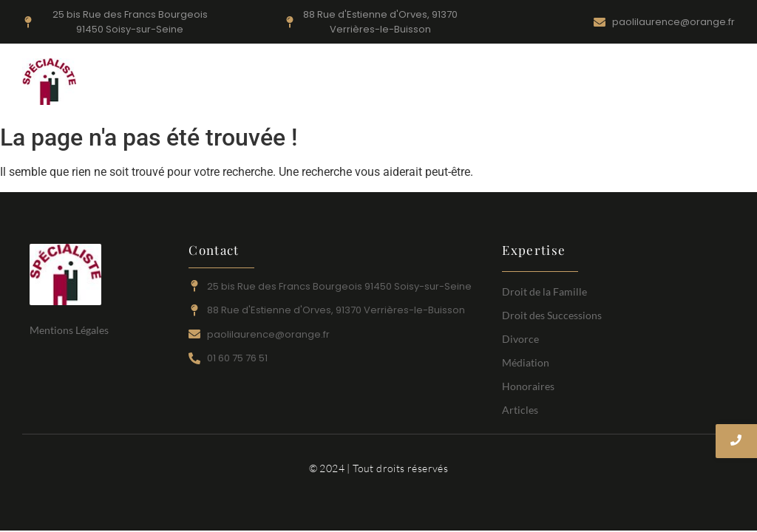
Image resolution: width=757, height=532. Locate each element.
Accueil (227, 83)
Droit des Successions (462, 83)
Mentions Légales (69, 330)
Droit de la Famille (302, 83)
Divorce (377, 83)
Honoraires (617, 83)
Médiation (553, 83)
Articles (675, 83)
